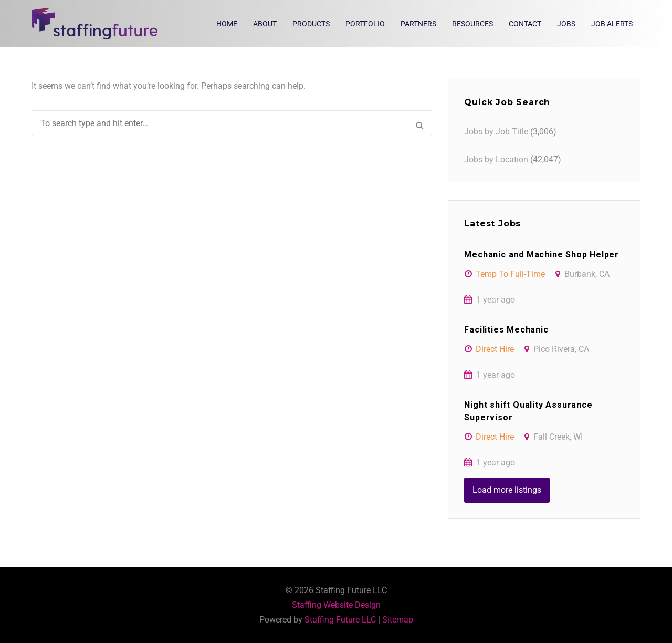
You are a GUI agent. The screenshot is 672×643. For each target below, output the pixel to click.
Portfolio (365, 24)
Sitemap (398, 620)
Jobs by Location (496, 159)
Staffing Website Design (336, 605)
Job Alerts (612, 24)
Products (311, 24)
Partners (418, 24)
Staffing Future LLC (340, 620)
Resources (472, 24)
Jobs (566, 24)
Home (227, 24)
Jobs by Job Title (496, 132)
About (265, 24)
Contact (525, 24)
